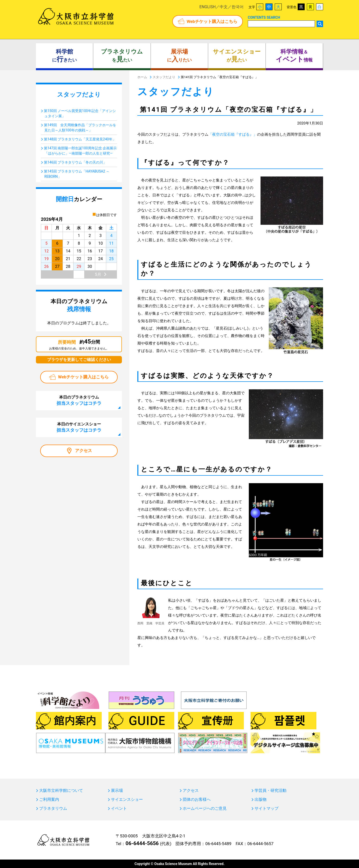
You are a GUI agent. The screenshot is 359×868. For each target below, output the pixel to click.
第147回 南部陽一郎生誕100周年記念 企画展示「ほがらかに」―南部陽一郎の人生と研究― (80, 151)
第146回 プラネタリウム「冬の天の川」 (75, 162)
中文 (224, 7)
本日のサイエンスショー (79, 427)
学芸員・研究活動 (270, 791)
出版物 (261, 800)
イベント (119, 809)
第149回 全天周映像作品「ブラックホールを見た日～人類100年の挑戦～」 (80, 128)
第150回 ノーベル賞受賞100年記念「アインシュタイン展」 (80, 113)
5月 (98, 274)
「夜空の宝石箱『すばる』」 (233, 134)
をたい (122, 56)
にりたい (179, 56)
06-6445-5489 (218, 844)
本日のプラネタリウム (79, 400)
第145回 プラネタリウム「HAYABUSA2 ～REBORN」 (77, 174)
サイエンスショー (127, 800)
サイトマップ (267, 809)
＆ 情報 (294, 56)
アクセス (84, 451)
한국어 (238, 7)
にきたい (64, 56)
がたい (237, 56)
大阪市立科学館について (61, 791)
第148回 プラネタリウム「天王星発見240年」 (80, 139)
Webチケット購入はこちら (212, 21)
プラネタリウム (53, 809)
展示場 (117, 791)
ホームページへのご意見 (205, 809)
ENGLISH (208, 7)
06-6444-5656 (142, 843)
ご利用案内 (49, 800)
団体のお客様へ (197, 800)
